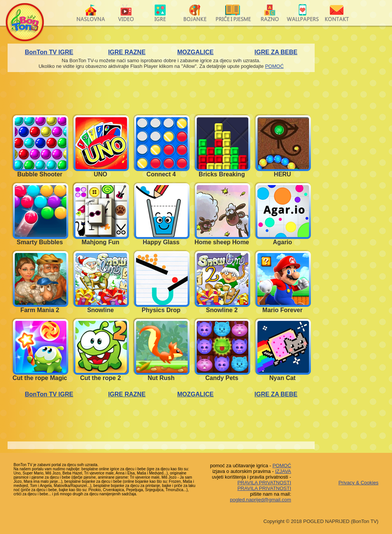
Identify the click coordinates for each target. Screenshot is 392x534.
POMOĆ (274, 66)
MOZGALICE (196, 52)
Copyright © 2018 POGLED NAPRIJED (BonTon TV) (321, 521)
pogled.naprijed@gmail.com (260, 500)
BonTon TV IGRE (49, 52)
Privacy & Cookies (358, 483)
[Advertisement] (353, 157)
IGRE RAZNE (127, 52)
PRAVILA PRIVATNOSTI (264, 483)
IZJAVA (283, 471)
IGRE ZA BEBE (276, 52)
